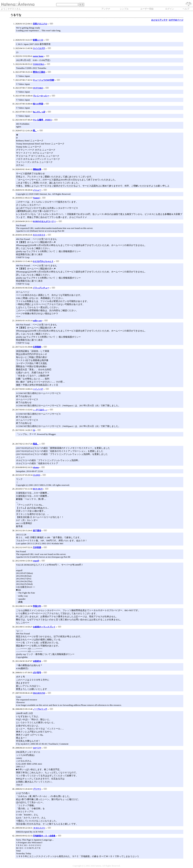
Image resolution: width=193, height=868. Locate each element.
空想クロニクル (40, 24)
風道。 (36, 444)
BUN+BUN (38, 489)
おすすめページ (176, 20)
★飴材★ (37, 661)
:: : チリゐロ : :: (40, 410)
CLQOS (36, 475)
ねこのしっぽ (39, 112)
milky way (37, 321)
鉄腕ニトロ (38, 40)
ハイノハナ (38, 389)
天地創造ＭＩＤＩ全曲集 (44, 836)
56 (34, 430)
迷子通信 (37, 531)
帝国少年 (37, 606)
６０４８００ (39, 235)
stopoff (36, 561)
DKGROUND (39, 693)
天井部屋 (37, 547)
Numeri (36, 198)
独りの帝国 (38, 104)
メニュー (37, 190)
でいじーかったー (41, 96)
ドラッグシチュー (41, 288)
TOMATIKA (39, 64)
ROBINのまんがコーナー (44, 221)
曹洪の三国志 (39, 72)
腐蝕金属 (37, 169)
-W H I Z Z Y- (39, 828)
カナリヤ (37, 748)
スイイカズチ (39, 48)
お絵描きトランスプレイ (44, 627)
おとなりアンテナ (159, 20)
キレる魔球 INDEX (42, 120)
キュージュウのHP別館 (44, 80)
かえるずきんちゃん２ (43, 261)
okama (36, 467)
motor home (38, 56)
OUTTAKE (38, 88)
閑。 (35, 131)
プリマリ (37, 789)
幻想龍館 (37, 347)
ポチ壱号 (37, 673)
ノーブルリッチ (40, 709)
